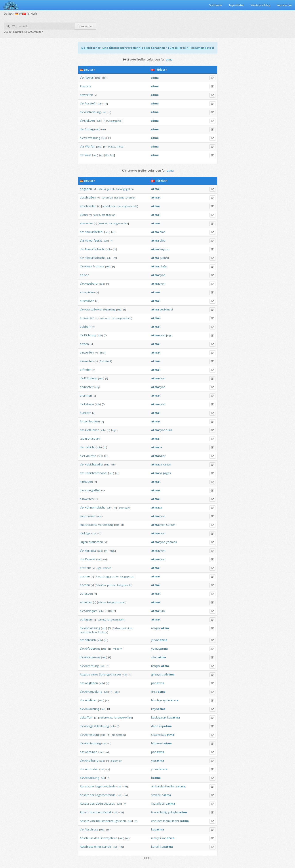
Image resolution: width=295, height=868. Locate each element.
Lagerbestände (105, 786)
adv (100, 516)
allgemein (116, 761)
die (82, 112)
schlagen (86, 619)
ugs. (114, 430)
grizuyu (156, 674)
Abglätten (91, 683)
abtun (84, 215)
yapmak (172, 542)
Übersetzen (86, 26)
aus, (109, 318)
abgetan (111, 215)
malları (171, 786)
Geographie (114, 121)
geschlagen (118, 619)
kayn (158, 709)
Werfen (90, 146)
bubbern (86, 327)
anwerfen (86, 95)
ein (100, 812)
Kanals (107, 847)
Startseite (216, 5)
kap (173, 717)
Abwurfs (85, 86)
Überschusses (105, 804)
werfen (107, 568)
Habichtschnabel (96, 473)
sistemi (156, 735)
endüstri (157, 821)
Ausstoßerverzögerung (100, 309)
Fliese (120, 147)
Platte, (112, 147)
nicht (88, 439)
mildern (117, 649)
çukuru (164, 258)
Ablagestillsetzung (96, 726)
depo (155, 726)
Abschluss (91, 829)
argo (170, 335)
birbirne (156, 743)
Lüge (87, 533)
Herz (112, 611)
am (114, 735)
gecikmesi (166, 309)
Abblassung (92, 628)
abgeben (86, 189)
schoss (105, 198)
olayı (159, 700)
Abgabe (85, 674)
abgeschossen (127, 198)
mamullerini (171, 821)
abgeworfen (121, 223)
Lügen (84, 542)
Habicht (90, 447)
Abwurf (89, 78)
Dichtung (90, 335)
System (121, 735)
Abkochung (92, 709)
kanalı (155, 847)
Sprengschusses (110, 674)
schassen (86, 594)
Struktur (102, 632)
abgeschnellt (130, 206)
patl (168, 674)
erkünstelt (87, 387)
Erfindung (91, 378)
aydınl (170, 700)
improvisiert (88, 516)
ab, (114, 189)
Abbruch (90, 640)
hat (118, 189)
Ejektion (89, 121)
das (82, 146)
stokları (156, 795)
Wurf (88, 155)
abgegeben (127, 189)
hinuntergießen (90, 490)
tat (95, 215)
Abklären (91, 700)
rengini (156, 628)
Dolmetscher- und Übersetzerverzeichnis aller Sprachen (123, 48)
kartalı (167, 464)
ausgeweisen (124, 318)
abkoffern (87, 717)
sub (98, 78)
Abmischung (92, 743)
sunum (171, 525)
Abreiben (91, 752)
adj (97, 387)
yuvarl (159, 640)
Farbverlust (119, 628)
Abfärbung (91, 666)
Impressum (284, 5)
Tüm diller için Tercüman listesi (191, 48)
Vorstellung (106, 525)
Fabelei (89, 404)
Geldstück (105, 361)
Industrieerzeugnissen (111, 821)
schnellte (108, 206)
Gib (82, 439)
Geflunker (92, 430)
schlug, (102, 619)
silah (154, 657)
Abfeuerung (92, 657)
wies (103, 318)
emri (163, 232)
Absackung (92, 778)
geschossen (119, 602)
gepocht (129, 576)
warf (101, 223)
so (94, 439)
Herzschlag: (103, 576)
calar (158, 456)
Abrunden (92, 769)
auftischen (96, 542)
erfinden (86, 370)
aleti (162, 240)
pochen (85, 576)
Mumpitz (90, 550)
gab (109, 189)
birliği (164, 812)
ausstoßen (87, 301)
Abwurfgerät (93, 240)
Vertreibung (92, 138)
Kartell (107, 812)
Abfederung (92, 649)
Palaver (90, 559)
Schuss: (102, 189)
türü (162, 611)
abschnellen (88, 206)
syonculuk (162, 430)
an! (98, 439)
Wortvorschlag (260, 5)
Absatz (84, 786)
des (92, 804)
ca (157, 447)
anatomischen (88, 632)
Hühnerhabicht (95, 507)
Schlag (89, 129)
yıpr (158, 760)
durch (94, 812)
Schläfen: (101, 585)
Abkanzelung (93, 692)
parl (158, 683)
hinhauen (86, 482)
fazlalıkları (158, 804)
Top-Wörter (236, 5)
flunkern (86, 413)
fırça (154, 692)
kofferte (104, 718)
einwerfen (87, 352)
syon (158, 275)
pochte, (115, 576)
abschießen (88, 197)
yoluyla (173, 812)
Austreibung (92, 112)
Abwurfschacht (95, 249)
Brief (102, 353)
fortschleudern (90, 421)
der (82, 78)
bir (153, 700)
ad (82, 275)
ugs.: (99, 568)
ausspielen (87, 292)
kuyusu (165, 249)
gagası (167, 473)
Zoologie (124, 508)
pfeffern (85, 568)
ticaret (155, 812)
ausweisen (87, 318)
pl (106, 456)
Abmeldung (92, 735)
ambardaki (158, 786)
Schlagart (90, 611)
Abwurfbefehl (94, 232)
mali (154, 838)
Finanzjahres (109, 838)
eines (95, 674)
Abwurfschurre (94, 266)
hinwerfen (87, 499)
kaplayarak (159, 717)
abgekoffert (125, 718)
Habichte (90, 456)
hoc (86, 275)
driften (84, 344)
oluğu (163, 266)
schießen (86, 602)
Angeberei (91, 284)
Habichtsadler (94, 464)
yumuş (159, 649)
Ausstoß (90, 103)
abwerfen (86, 223)
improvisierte (89, 525)
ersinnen (86, 395)
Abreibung (91, 760)
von (92, 821)
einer (130, 628)
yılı (159, 838)
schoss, (102, 602)
